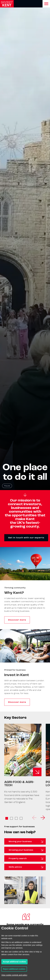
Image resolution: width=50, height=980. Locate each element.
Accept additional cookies (14, 962)
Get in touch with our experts (26, 538)
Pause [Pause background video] (7, 486)
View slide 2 (11, 818)
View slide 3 (16, 818)
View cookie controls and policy (14, 975)
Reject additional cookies (14, 969)
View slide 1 (7, 818)
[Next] (43, 818)
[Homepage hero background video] (25, 245)
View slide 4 (21, 818)
